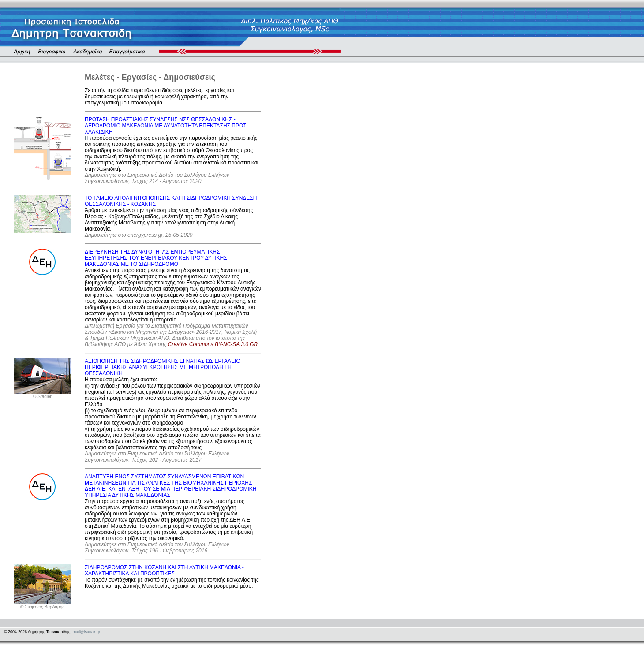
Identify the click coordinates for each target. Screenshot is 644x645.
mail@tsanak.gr (86, 632)
